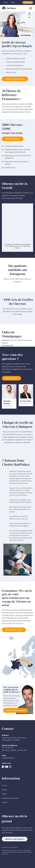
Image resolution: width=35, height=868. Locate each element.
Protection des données (10, 798)
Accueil (4, 785)
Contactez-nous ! (11, 378)
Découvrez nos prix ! (13, 139)
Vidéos (4, 794)
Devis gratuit (28, 2)
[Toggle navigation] (31, 8)
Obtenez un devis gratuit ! (15, 839)
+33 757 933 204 (8, 748)
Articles (5, 790)
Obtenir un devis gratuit (14, 630)
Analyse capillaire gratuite (15, 79)
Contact (5, 802)
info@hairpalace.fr (8, 758)
